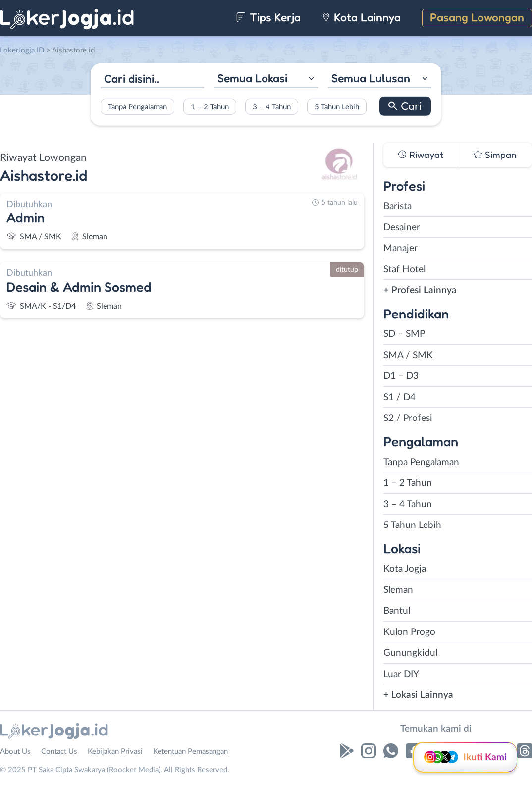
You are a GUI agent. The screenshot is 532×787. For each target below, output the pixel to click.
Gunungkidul (410, 653)
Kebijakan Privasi (115, 752)
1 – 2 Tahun (210, 107)
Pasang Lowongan (477, 17)
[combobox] (266, 79)
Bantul (397, 611)
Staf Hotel (404, 270)
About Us (15, 752)
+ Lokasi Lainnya (418, 695)
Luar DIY (401, 674)
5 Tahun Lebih (337, 107)
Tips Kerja (268, 17)
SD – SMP (404, 334)
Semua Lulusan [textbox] (371, 78)
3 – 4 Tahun (272, 107)
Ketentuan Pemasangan (190, 752)
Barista (398, 206)
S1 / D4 (399, 397)
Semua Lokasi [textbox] (252, 78)
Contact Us (59, 752)
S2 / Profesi (408, 418)
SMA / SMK (408, 355)
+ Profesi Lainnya (420, 290)
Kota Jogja (405, 569)
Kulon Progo (409, 632)
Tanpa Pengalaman (137, 107)
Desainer (402, 228)
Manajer (400, 248)
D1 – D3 (401, 376)
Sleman (398, 590)
